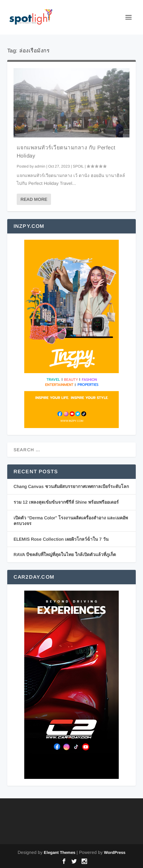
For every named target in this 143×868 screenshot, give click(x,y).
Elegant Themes (60, 852)
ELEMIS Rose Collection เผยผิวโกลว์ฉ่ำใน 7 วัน (61, 539)
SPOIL (78, 166)
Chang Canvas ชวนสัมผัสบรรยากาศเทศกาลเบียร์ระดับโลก (71, 486)
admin (40, 166)
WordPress (115, 852)
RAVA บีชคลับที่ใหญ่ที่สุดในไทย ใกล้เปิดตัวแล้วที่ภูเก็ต (65, 555)
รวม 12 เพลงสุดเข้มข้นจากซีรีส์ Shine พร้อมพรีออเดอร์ (66, 502)
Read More (34, 199)
